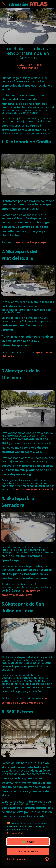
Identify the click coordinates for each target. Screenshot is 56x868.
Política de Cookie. (17, 833)
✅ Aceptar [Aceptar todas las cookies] (28, 842)
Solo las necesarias (28, 851)
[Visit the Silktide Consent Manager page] (47, 859)
